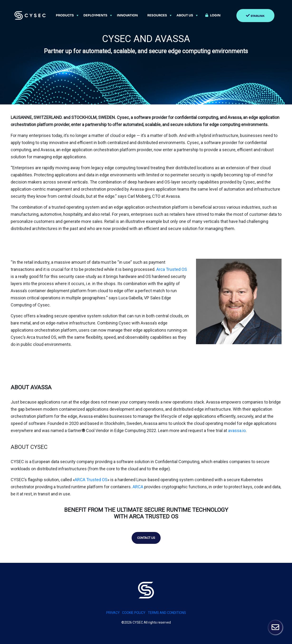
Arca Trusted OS (172, 269)
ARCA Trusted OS (91, 480)
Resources (157, 15)
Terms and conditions (167, 613)
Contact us (146, 538)
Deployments (95, 15)
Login (215, 15)
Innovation (127, 15)
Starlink (258, 16)
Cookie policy (134, 613)
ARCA (138, 487)
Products (65, 15)
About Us (185, 15)
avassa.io (236, 430)
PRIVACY (113, 613)
